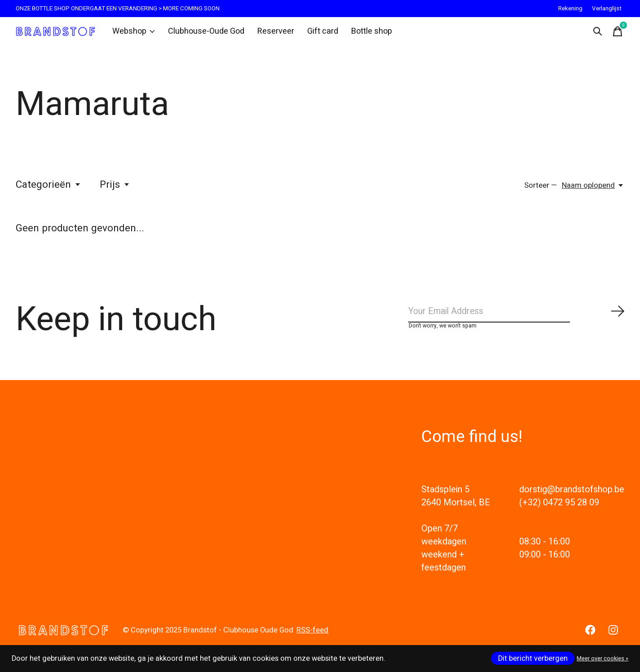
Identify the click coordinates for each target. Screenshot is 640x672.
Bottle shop (364, 33)
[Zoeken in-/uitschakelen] (596, 33)
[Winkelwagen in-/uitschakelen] (615, 33)
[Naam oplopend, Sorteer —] (593, 190)
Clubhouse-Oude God (205, 33)
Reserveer (271, 33)
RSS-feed (312, 639)
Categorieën (49, 189)
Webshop (136, 33)
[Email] (516, 318)
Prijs (115, 189)
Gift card (317, 33)
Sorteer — (541, 190)
